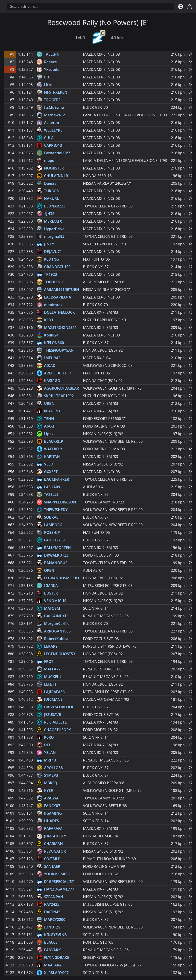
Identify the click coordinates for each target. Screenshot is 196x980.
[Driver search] (91, 6)
